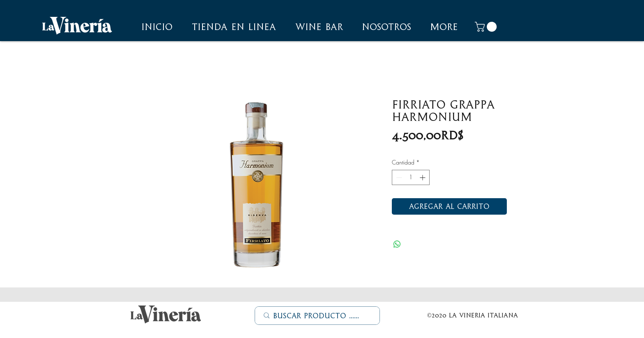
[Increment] (423, 177)
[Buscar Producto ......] (318, 316)
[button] (386, 27)
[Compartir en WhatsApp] (397, 244)
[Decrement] (398, 177)
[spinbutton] (411, 177)
